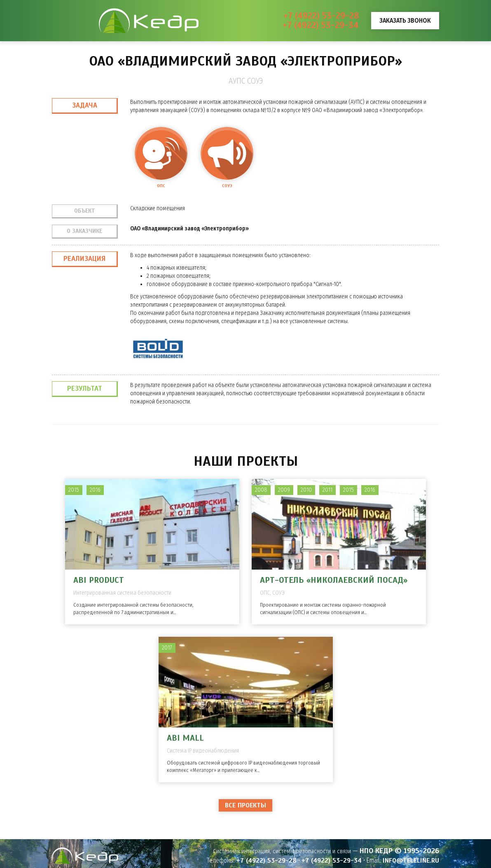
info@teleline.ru (411, 861)
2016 (95, 490)
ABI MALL (185, 738)
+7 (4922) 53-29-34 (321, 25)
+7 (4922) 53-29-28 (321, 16)
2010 (306, 490)
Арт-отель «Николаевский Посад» (334, 580)
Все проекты (245, 805)
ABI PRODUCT (99, 580)
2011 (327, 490)
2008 (261, 490)
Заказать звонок (405, 20)
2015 (74, 490)
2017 (167, 648)
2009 (284, 490)
